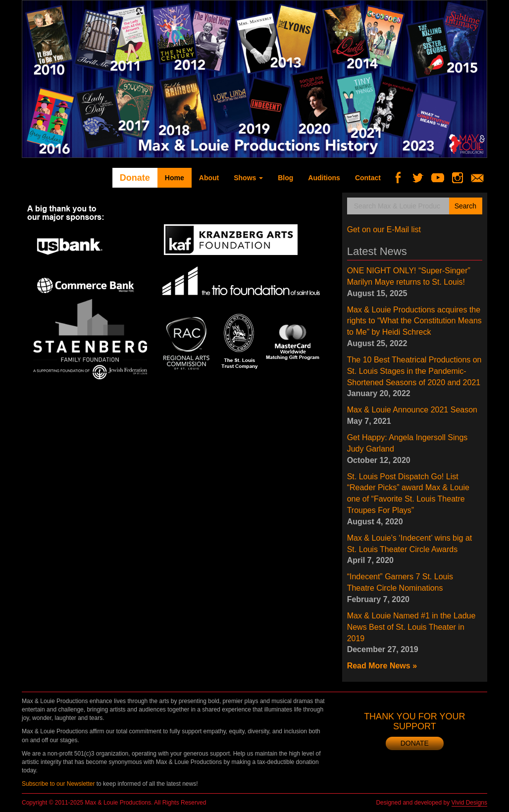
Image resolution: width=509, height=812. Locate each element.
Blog (285, 178)
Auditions (324, 178)
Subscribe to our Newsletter (58, 784)
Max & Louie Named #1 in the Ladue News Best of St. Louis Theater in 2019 (411, 627)
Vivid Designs (469, 803)
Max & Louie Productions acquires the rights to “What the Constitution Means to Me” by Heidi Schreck (414, 321)
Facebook (402, 178)
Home (175, 178)
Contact (368, 178)
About (209, 178)
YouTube (441, 178)
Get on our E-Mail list (384, 229)
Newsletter (481, 178)
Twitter (422, 178)
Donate (135, 178)
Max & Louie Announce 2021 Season (412, 410)
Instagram (461, 178)
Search (465, 206)
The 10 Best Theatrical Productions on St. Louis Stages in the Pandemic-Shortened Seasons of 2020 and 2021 (414, 371)
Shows (248, 178)
